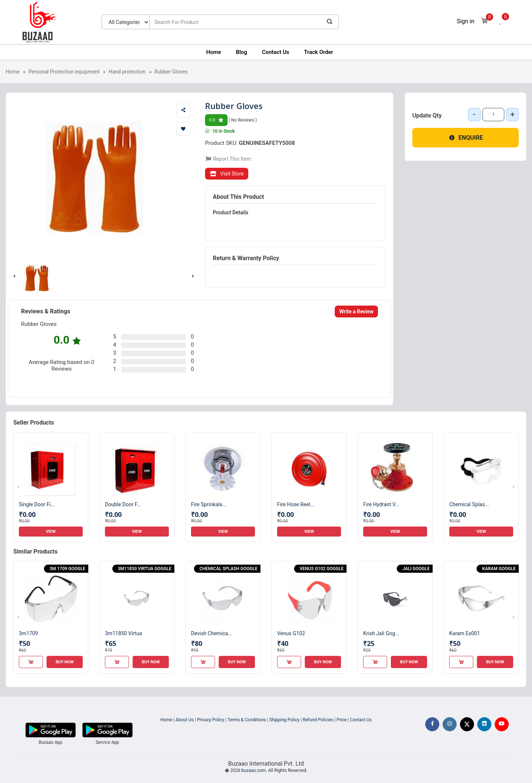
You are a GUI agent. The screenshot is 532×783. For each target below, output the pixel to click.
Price (342, 720)
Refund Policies (318, 720)
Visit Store (227, 174)
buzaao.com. (254, 770)
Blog (241, 52)
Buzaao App (51, 742)
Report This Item (228, 159)
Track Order (319, 52)
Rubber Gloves (171, 72)
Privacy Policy (211, 720)
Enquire (465, 138)
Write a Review (356, 312)
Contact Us (276, 52)
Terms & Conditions (247, 720)
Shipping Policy (284, 720)
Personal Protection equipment (64, 72)
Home (214, 52)
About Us (185, 720)
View (51, 532)
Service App (107, 742)
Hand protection (127, 72)
